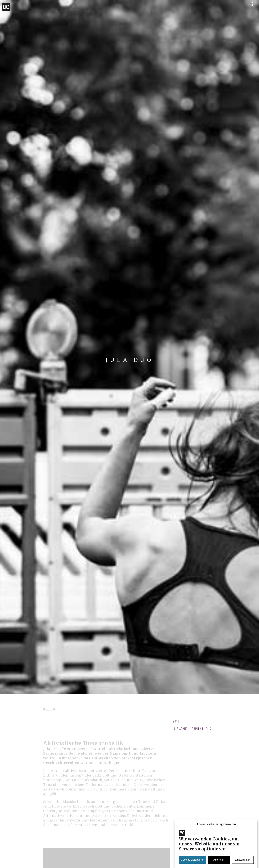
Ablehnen (219, 862)
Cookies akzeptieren (193, 862)
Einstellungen (243, 862)
